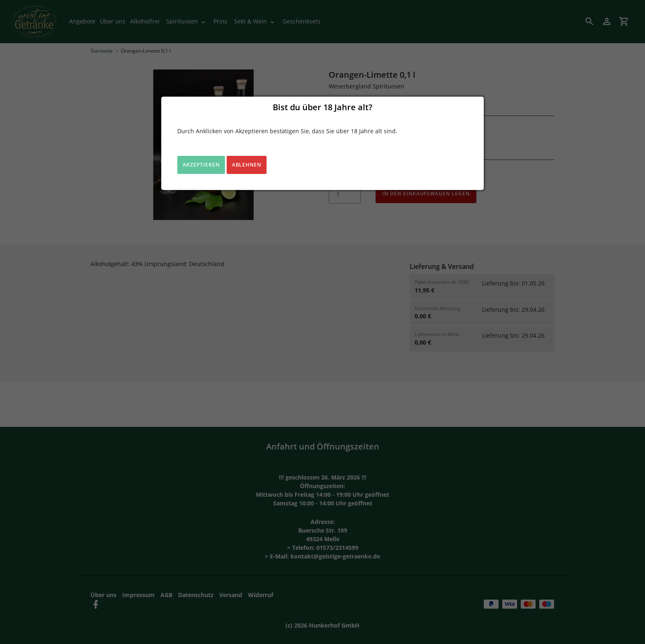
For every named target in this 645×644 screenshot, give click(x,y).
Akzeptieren (201, 165)
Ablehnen (247, 165)
